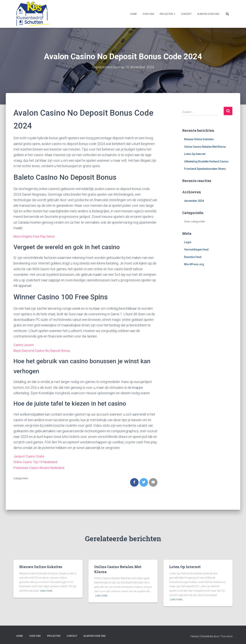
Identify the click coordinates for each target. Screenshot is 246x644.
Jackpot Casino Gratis (30, 456)
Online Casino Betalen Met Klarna (205, 147)
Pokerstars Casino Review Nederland (41, 467)
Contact (186, 14)
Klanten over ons (208, 14)
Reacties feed (193, 257)
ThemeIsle (226, 636)
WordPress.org (194, 264)
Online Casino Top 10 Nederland (37, 461)
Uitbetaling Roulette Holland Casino (206, 161)
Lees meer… (47, 590)
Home (134, 14)
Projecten (167, 14)
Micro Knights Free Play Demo (36, 236)
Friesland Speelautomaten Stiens (205, 169)
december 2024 (194, 201)
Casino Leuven (24, 345)
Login (188, 242)
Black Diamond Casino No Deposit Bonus (44, 350)
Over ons (148, 14)
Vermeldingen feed (196, 250)
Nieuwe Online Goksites (199, 139)
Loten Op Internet (195, 154)
